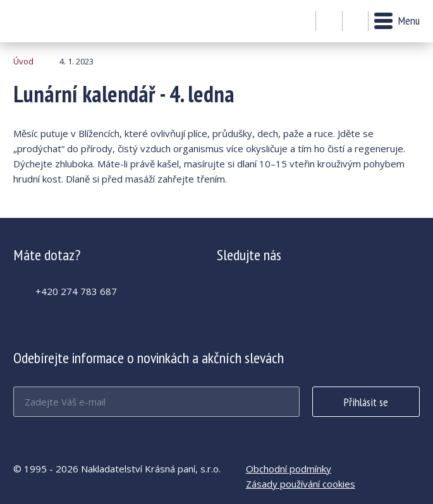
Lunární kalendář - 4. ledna (48, 21)
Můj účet (329, 21)
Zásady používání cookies (301, 484)
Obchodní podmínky (289, 469)
